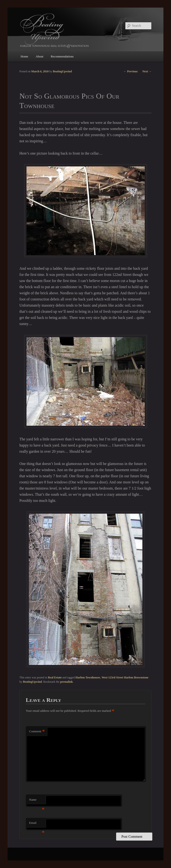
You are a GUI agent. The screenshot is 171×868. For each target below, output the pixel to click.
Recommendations (62, 56)
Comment (37, 731)
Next (147, 71)
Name (37, 801)
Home (24, 56)
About (40, 56)
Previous (130, 71)
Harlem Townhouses (88, 677)
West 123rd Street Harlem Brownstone (125, 677)
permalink (66, 682)
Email (37, 824)
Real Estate (55, 677)
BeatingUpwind (32, 682)
